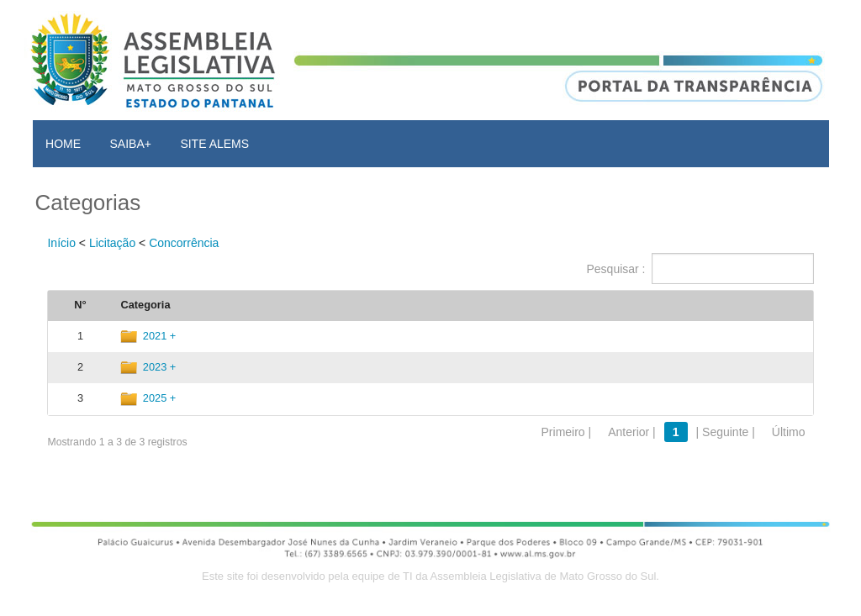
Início (61, 243)
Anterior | (632, 432)
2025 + (160, 398)
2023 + (160, 367)
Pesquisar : (700, 269)
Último (789, 432)
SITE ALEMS (214, 144)
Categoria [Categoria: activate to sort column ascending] (145, 305)
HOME (63, 144)
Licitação (112, 243)
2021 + (160, 336)
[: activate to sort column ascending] (740, 306)
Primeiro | (567, 432)
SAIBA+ (131, 144)
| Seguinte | (726, 432)
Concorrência (184, 243)
